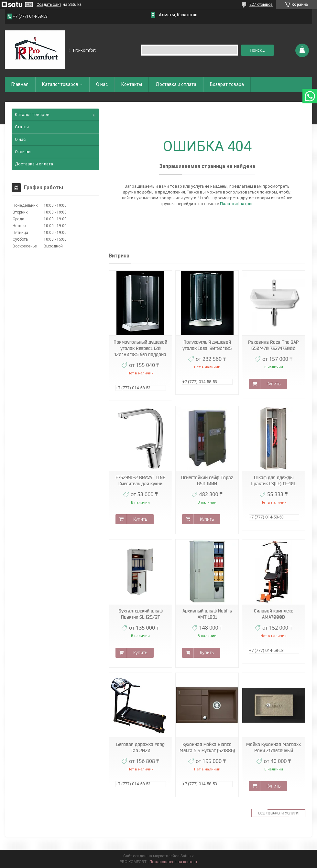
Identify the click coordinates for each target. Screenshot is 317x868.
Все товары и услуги (278, 813)
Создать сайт (49, 5)
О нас (102, 84)
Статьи (22, 127)
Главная (20, 84)
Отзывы (23, 152)
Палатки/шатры (236, 204)
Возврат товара (227, 84)
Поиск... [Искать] (257, 50)
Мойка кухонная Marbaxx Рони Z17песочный (273, 747)
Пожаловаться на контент (173, 862)
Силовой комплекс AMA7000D (273, 614)
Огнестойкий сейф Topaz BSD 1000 (207, 481)
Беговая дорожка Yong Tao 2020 (140, 747)
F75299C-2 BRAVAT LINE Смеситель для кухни (140, 481)
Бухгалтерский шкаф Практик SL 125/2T (141, 614)
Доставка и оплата (176, 84)
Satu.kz (187, 856)
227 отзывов (261, 5)
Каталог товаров (60, 84)
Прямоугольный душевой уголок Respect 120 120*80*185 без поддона (140, 348)
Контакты (132, 84)
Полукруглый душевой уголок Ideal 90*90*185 (207, 345)
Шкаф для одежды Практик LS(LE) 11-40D (274, 481)
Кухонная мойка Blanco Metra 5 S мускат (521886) (207, 747)
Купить (273, 384)
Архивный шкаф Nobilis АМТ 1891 (207, 614)
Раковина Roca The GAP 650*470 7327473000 (273, 345)
